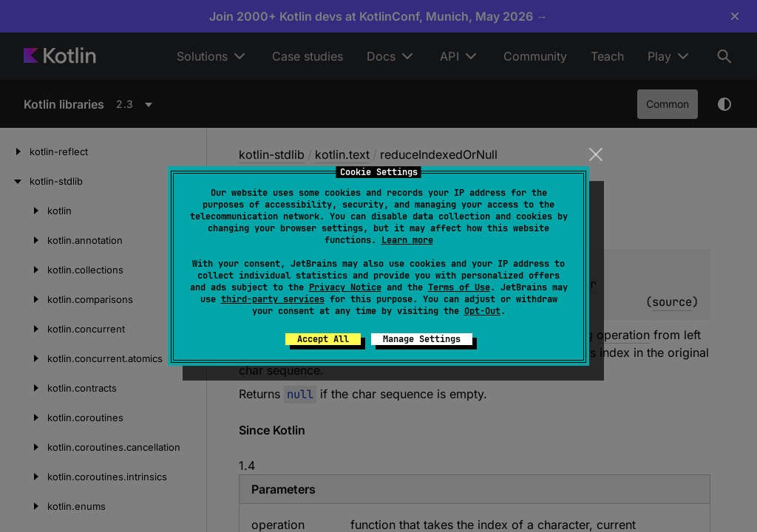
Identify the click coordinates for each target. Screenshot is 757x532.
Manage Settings (422, 339)
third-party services (273, 299)
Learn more (407, 240)
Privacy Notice (345, 287)
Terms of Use (459, 287)
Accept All (323, 339)
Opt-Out (482, 311)
